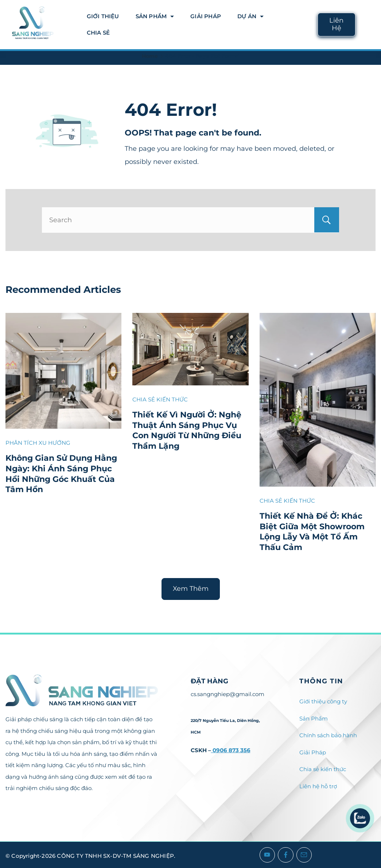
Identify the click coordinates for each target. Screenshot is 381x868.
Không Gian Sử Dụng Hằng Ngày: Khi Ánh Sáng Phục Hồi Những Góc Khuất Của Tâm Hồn (61, 474)
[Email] (304, 855)
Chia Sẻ (98, 33)
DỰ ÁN (250, 16)
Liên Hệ (336, 24)
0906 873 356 (231, 750)
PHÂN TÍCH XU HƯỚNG (38, 443)
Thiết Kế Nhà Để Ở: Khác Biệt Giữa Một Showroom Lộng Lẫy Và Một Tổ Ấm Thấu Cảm (312, 532)
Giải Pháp (206, 16)
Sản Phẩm (155, 16)
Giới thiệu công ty (323, 701)
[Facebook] (286, 855)
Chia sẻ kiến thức (323, 769)
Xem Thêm (191, 589)
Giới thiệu (103, 16)
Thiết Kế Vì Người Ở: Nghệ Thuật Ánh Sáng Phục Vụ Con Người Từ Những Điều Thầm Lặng (187, 430)
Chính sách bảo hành (328, 735)
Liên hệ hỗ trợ (318, 786)
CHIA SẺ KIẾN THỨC (160, 399)
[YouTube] (267, 855)
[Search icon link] (369, 25)
